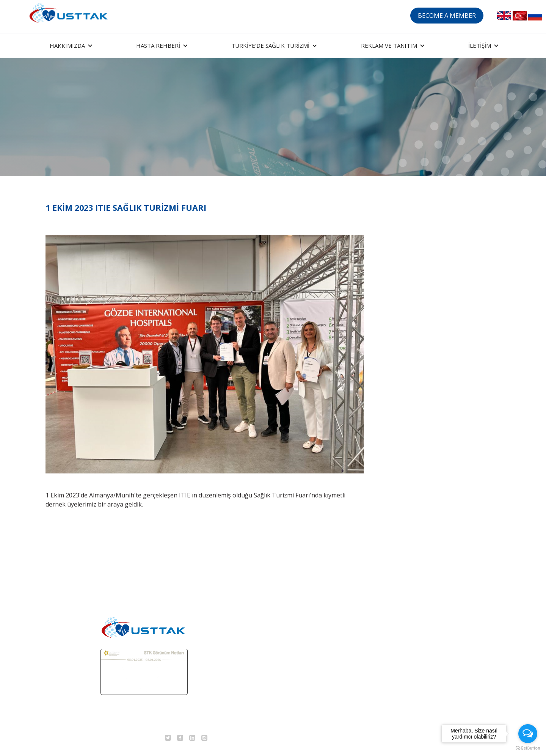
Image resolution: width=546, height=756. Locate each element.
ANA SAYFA (353, 584)
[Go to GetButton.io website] (528, 748)
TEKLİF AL (351, 657)
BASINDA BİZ (415, 638)
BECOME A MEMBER (447, 16)
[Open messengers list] (528, 734)
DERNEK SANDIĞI (362, 675)
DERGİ (405, 620)
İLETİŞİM (409, 657)
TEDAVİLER (353, 638)
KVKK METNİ (414, 675)
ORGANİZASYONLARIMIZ (432, 584)
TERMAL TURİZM (362, 620)
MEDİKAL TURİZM (363, 602)
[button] (70, 45)
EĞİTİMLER (412, 602)
